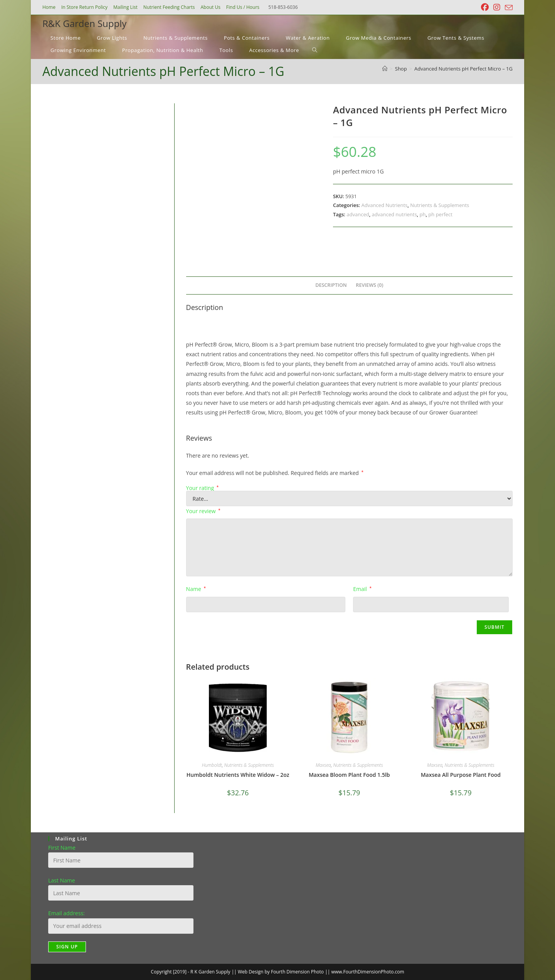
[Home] (385, 69)
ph (423, 214)
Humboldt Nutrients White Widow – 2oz (238, 775)
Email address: (66, 913)
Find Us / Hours (243, 7)
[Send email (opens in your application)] (508, 8)
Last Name (62, 880)
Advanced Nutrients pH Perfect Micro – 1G (463, 69)
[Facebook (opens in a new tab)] (485, 7)
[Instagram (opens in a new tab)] (497, 7)
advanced (358, 214)
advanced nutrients (394, 214)
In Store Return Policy (84, 7)
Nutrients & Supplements (440, 205)
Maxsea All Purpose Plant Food (461, 775)
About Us (210, 7)
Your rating (203, 488)
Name (196, 589)
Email (362, 589)
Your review (203, 511)
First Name (62, 848)
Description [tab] (331, 285)
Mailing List (125, 7)
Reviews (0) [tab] (369, 285)
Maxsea (323, 765)
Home (49, 7)
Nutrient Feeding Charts (169, 7)
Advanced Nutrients (384, 205)
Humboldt (212, 765)
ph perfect (440, 214)
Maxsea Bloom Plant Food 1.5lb (349, 775)
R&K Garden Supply (84, 23)
